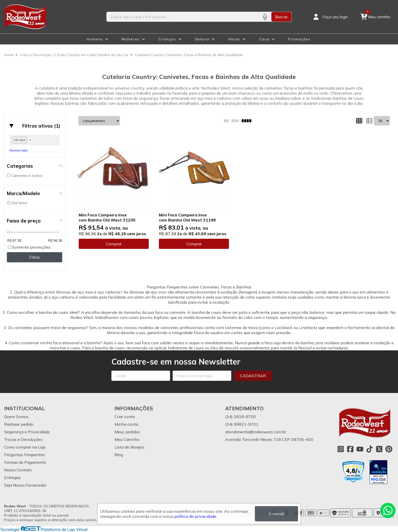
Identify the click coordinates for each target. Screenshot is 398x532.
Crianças (167, 39)
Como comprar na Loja (25, 447)
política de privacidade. (196, 516)
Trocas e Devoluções (23, 439)
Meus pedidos (127, 432)
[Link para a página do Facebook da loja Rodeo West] (350, 449)
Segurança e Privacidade (27, 432)
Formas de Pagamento (25, 462)
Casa (264, 39)
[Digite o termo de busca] (183, 17)
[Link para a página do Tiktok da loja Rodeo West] (370, 449)
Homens (95, 39)
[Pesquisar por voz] (265, 17)
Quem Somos (16, 417)
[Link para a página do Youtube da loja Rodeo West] (360, 449)
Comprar (114, 244)
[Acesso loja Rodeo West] (330, 17)
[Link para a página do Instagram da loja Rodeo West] (341, 449)
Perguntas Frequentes (24, 455)
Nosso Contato (18, 470)
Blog (119, 455)
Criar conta (125, 417)
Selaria (202, 39)
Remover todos (19, 150)
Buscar (281, 17)
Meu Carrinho (127, 439)
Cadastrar (253, 376)
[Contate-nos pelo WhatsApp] (388, 510)
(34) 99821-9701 (242, 424)
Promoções (299, 39)
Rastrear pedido (19, 424)
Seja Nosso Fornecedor (25, 485)
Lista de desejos (129, 447)
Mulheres (131, 39)
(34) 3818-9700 (241, 417)
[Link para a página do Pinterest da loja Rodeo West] (389, 449)
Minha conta (126, 424)
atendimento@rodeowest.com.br (256, 432)
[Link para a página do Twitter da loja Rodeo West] (379, 449)
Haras (234, 39)
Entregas (12, 477)
